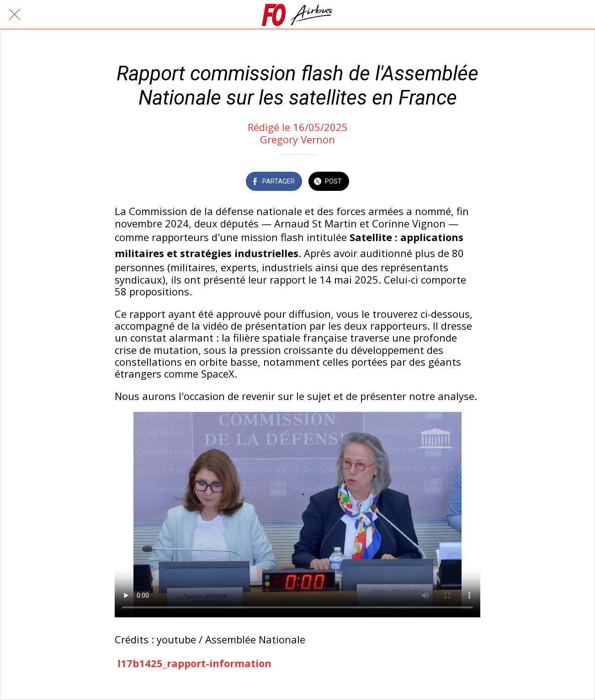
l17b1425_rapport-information (194, 663)
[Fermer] (15, 15)
